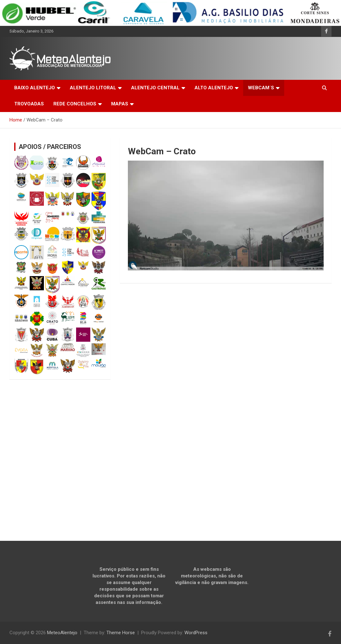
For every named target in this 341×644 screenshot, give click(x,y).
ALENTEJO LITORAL (93, 88)
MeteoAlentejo (62, 633)
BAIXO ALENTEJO (35, 88)
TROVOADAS (29, 104)
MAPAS (120, 104)
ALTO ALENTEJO (214, 88)
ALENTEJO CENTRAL (155, 88)
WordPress (196, 633)
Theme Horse (121, 633)
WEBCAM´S (261, 88)
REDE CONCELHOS (75, 104)
